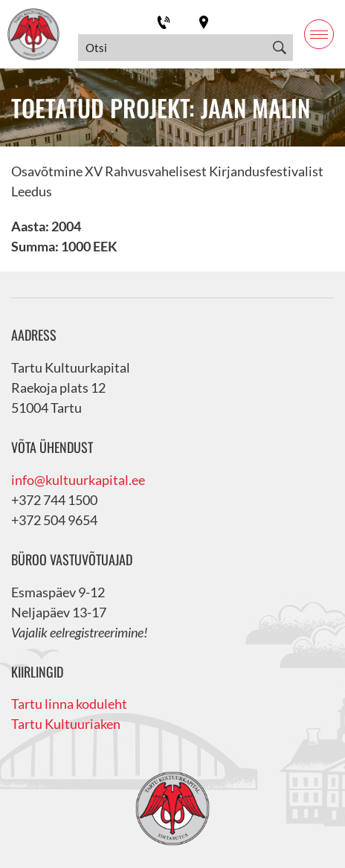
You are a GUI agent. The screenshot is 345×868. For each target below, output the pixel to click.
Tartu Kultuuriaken (66, 724)
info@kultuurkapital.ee (78, 480)
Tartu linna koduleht (69, 704)
